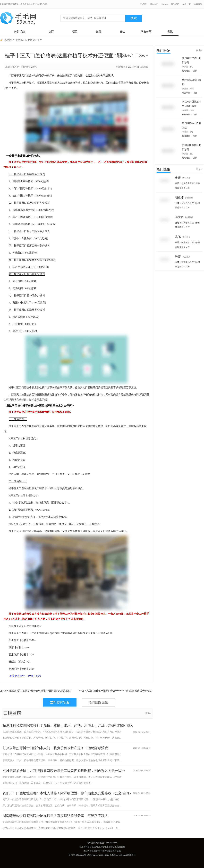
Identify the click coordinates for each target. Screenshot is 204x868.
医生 (122, 31)
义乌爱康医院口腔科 (191, 183)
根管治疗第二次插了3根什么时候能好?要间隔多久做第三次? (40, 691)
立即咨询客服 (60, 702)
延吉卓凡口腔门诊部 (191, 262)
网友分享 (146, 31)
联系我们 (117, 847)
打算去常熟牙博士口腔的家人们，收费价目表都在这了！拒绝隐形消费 (55, 748)
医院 (99, 31)
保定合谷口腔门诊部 (191, 203)
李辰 (183, 178)
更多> (148, 713)
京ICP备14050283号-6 (78, 855)
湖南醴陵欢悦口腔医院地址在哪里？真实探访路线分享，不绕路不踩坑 (55, 816)
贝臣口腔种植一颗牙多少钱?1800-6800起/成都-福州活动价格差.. (120, 691)
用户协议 (91, 843)
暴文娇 (184, 217)
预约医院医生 (98, 702)
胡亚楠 (184, 197)
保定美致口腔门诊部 (191, 242)
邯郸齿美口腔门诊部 (191, 223)
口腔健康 (30, 40)
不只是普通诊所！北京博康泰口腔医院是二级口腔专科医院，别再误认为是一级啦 (64, 771)
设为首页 (175, 4)
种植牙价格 (35, 676)
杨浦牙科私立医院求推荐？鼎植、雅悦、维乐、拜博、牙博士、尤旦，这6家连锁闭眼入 (68, 725)
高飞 (183, 237)
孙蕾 (183, 256)
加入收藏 (187, 4)
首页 (51, 31)
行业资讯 (18, 40)
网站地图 (154, 4)
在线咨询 (198, 4)
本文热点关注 (17, 676)
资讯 (170, 31)
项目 (75, 31)
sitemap (164, 4)
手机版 (143, 4)
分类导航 (20, 31)
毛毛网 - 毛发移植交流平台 (18, 18)
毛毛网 (8, 40)
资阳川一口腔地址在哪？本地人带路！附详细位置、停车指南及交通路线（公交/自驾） (68, 793)
